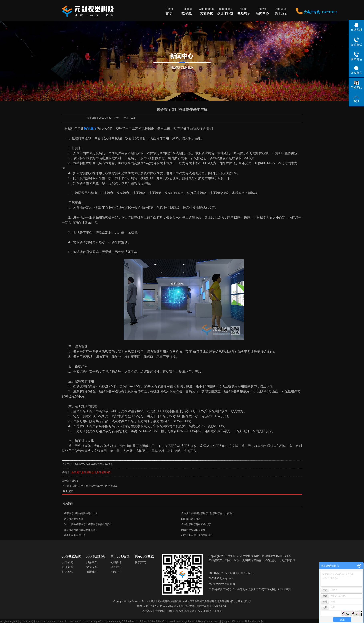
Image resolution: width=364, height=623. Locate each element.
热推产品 (147, 611)
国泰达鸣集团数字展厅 (193, 530)
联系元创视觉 (144, 556)
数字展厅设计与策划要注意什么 (81, 530)
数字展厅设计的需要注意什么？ (81, 513)
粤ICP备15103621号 (148, 606)
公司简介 (116, 562)
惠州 (187, 611)
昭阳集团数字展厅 (191, 519)
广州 (176, 611)
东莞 (181, 611)
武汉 (209, 611)
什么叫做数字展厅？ (75, 535)
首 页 (169, 11)
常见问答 (92, 567)
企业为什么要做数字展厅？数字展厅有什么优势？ (208, 513)
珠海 (192, 611)
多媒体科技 (225, 11)
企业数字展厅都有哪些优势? (196, 524)
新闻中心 (262, 11)
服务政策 (92, 562)
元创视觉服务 (96, 556)
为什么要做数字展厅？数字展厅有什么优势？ (88, 524)
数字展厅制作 (104, 472)
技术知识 (68, 572)
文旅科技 (207, 11)
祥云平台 (178, 606)
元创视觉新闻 (72, 556)
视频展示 (244, 11)
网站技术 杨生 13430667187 (212, 606)
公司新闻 (68, 562)
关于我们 (281, 11)
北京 (219, 611)
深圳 (170, 611)
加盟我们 (92, 572)
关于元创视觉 (120, 556)
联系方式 (140, 562)
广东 (198, 611)
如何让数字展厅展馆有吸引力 (197, 535)
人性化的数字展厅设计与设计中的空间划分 (94, 486)
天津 (203, 611)
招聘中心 (116, 572)
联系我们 (116, 567)
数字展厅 (188, 11)
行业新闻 (68, 567)
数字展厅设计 (89, 472)
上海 (214, 611)
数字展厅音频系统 (74, 519)
